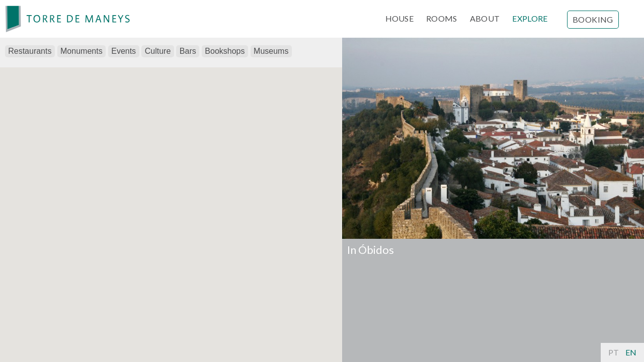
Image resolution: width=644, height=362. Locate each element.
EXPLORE (530, 18)
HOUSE (400, 18)
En (631, 352)
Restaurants (30, 51)
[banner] (68, 19)
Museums (271, 51)
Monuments (82, 51)
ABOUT (485, 18)
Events (124, 51)
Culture (158, 51)
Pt (614, 352)
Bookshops (225, 51)
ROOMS (442, 18)
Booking (593, 19)
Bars (188, 51)
